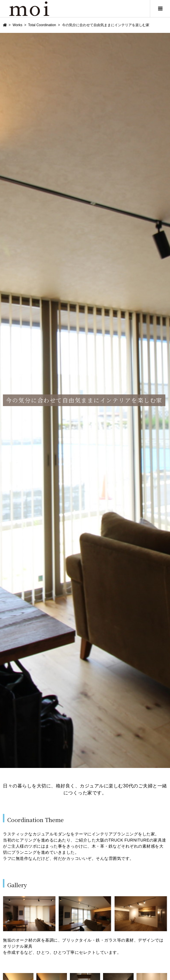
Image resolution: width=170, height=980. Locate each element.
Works (17, 25)
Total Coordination (42, 25)
